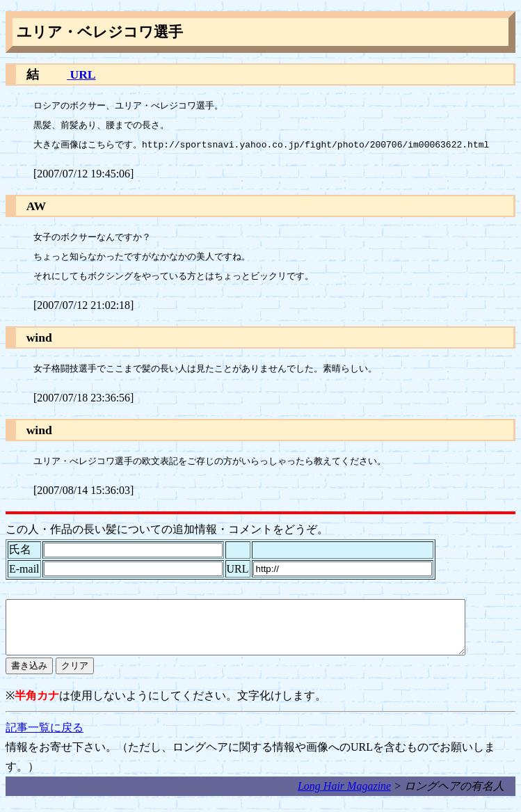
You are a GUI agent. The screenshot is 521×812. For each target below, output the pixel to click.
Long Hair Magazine (344, 796)
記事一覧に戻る (45, 738)
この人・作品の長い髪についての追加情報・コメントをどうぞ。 (167, 529)
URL (81, 74)
